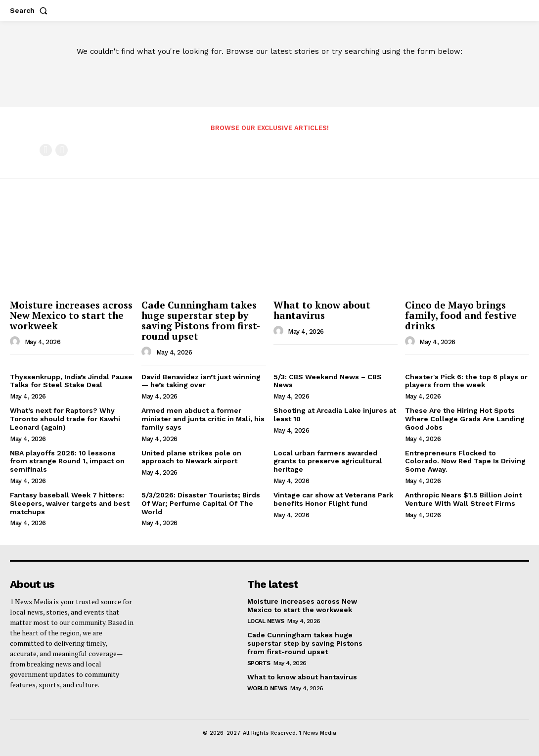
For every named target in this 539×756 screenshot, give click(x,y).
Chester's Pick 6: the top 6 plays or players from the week (466, 381)
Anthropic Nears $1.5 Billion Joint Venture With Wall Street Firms (463, 499)
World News (267, 688)
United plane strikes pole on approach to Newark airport (191, 457)
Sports (259, 663)
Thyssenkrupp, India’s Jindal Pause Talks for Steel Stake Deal (71, 381)
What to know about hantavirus (322, 310)
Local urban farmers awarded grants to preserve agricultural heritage (328, 461)
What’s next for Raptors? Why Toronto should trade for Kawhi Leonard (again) (65, 419)
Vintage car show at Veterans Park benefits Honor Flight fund (333, 499)
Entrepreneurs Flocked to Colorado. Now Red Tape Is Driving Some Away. (465, 461)
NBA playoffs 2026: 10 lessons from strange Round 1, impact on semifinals (67, 461)
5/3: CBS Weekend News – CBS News (328, 381)
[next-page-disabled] (62, 150)
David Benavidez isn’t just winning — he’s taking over (201, 381)
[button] (31, 10)
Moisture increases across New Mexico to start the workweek (71, 315)
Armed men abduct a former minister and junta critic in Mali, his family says (203, 419)
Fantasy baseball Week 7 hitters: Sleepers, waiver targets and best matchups (70, 503)
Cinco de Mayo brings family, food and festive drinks (461, 315)
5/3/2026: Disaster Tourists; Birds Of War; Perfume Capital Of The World (201, 503)
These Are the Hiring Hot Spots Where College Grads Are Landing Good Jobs (465, 419)
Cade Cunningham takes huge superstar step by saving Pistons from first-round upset (201, 320)
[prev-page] (46, 150)
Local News (266, 621)
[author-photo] (16, 342)
